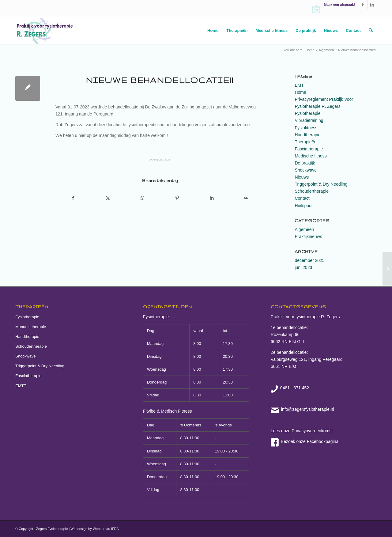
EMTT (300, 85)
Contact (302, 198)
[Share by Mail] (246, 198)
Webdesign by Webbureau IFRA (94, 529)
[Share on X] (108, 198)
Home (300, 92)
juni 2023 (303, 267)
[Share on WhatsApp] (142, 198)
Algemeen (304, 229)
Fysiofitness (306, 128)
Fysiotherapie (307, 113)
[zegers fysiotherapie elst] (45, 31)
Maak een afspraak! (340, 5)
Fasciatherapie (309, 149)
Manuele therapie (31, 327)
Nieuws (302, 177)
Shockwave (306, 170)
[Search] (371, 31)
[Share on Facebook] (73, 198)
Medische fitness (311, 156)
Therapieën (305, 142)
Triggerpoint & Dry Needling (321, 184)
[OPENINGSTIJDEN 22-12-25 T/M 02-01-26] (387, 269)
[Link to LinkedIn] (372, 5)
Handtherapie (307, 135)
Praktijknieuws (308, 236)
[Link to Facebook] (363, 5)
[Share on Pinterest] (177, 198)
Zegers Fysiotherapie (52, 529)
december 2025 (309, 260)
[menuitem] (213, 31)
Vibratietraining (309, 120)
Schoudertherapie (312, 191)
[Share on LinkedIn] (212, 198)
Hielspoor (304, 206)
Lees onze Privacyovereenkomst (302, 431)
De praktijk (305, 163)
